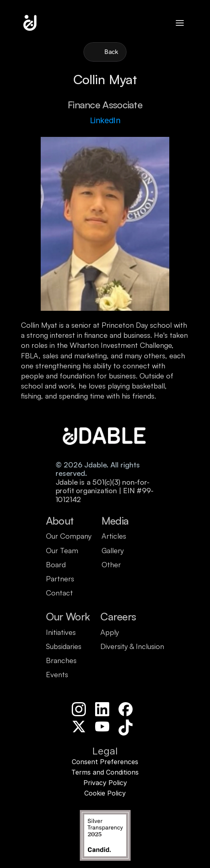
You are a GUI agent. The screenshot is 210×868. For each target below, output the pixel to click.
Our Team (62, 550)
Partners (60, 579)
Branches (61, 660)
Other (111, 564)
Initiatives (61, 632)
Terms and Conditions (105, 772)
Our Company (69, 536)
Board (56, 564)
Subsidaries (64, 646)
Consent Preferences (105, 762)
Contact (59, 593)
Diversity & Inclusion (132, 646)
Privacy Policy (105, 783)
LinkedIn (105, 120)
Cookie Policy (105, 793)
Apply (110, 632)
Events (57, 674)
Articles (114, 536)
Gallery (113, 550)
